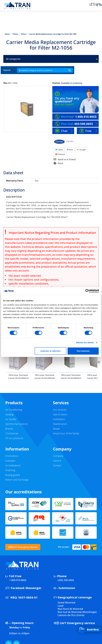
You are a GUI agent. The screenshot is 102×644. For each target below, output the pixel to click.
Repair (56, 429)
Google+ (82, 150)
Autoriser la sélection (51, 351)
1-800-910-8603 (18, 580)
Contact (57, 465)
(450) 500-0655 (66, 580)
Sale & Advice (60, 414)
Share (70, 150)
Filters (15, 34)
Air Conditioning (14, 410)
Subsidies (10, 461)
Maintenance (60, 424)
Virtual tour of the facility (66, 433)
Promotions (12, 456)
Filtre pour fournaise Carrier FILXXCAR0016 (18, 377)
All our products (14, 438)
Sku (5, 83)
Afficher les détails (85, 342)
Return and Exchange (17, 480)
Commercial (12, 433)
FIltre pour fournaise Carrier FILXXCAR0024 (71, 377)
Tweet (59, 150)
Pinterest (60, 154)
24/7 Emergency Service (23, 547)
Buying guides (13, 475)
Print (60, 163)
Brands (9, 429)
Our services (60, 410)
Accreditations (13, 465)
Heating (9, 414)
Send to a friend (67, 159)
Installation (59, 419)
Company (58, 456)
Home (7, 34)
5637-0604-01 (21, 597)
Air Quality (11, 419)
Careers (57, 461)
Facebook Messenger (23, 588)
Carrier (70, 141)
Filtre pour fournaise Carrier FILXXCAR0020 (45, 377)
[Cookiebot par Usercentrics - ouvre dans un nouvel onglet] (87, 291)
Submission (64, 588)
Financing (10, 470)
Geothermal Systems (17, 424)
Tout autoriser (83, 351)
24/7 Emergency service (74, 623)
